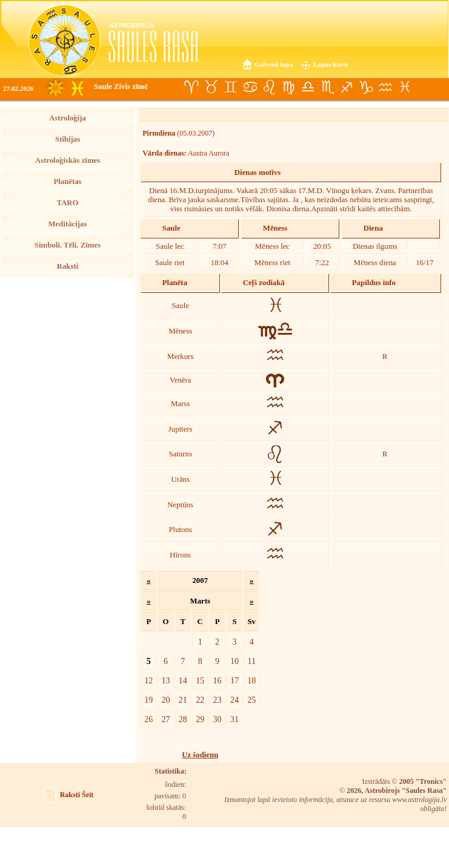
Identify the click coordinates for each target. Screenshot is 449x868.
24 (234, 700)
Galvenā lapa (274, 64)
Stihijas (68, 139)
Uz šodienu (200, 755)
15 (200, 680)
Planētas (67, 182)
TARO (67, 203)
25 (251, 700)
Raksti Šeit (77, 795)
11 (251, 661)
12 (148, 680)
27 (165, 719)
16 (218, 680)
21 (183, 700)
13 (165, 680)
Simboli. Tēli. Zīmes (68, 245)
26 (148, 719)
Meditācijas (68, 224)
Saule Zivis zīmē (121, 87)
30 (218, 719)
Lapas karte (331, 64)
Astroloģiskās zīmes (68, 160)
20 (165, 700)
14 (183, 680)
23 (218, 700)
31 (234, 719)
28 (183, 719)
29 (200, 719)
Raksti (68, 266)
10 (234, 661)
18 (251, 680)
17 (234, 680)
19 (148, 700)
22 (200, 700)
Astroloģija (68, 118)
